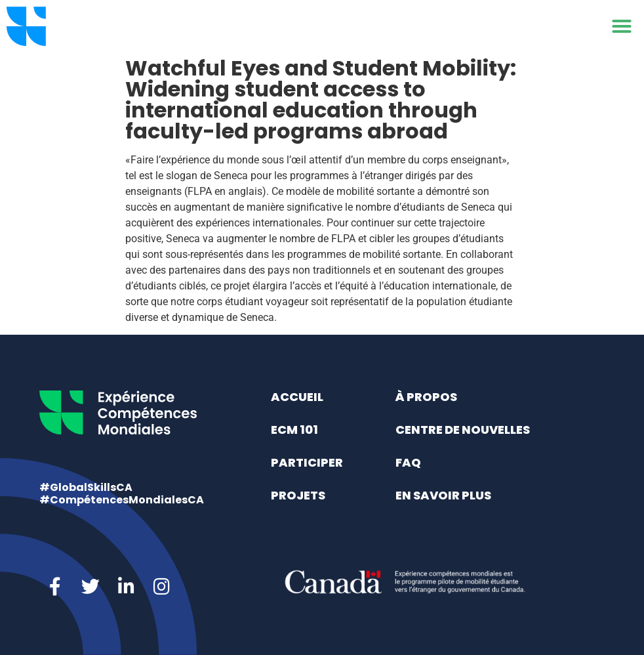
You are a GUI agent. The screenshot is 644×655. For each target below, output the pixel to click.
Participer (307, 462)
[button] (622, 26)
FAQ (408, 462)
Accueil (297, 397)
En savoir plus (443, 495)
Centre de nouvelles (463, 430)
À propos (426, 397)
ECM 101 (294, 430)
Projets (298, 495)
